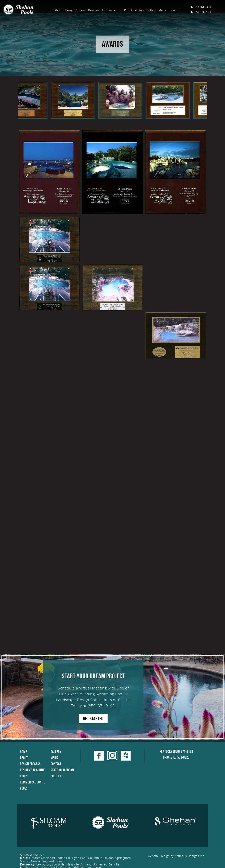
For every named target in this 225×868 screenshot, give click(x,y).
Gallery (151, 10)
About (59, 10)
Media (163, 10)
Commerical (113, 10)
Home (24, 752)
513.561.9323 (201, 7)
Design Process (75, 10)
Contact (175, 10)
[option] (42, 100)
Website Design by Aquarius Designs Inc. (176, 856)
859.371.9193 (201, 12)
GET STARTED (93, 718)
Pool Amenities (134, 10)
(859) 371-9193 (101, 706)
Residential (96, 10)
